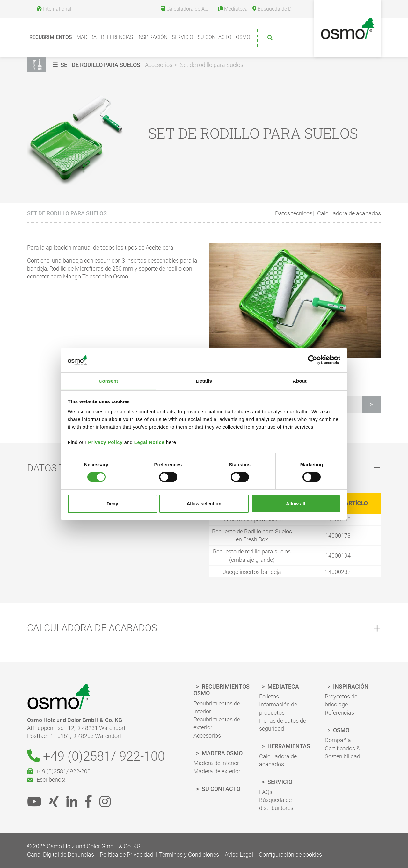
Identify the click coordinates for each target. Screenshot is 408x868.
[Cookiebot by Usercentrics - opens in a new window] (313, 360)
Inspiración (152, 37)
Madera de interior (216, 763)
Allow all (296, 504)
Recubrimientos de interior (217, 708)
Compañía (338, 740)
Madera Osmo (222, 753)
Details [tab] (204, 381)
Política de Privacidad (127, 854)
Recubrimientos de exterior (217, 724)
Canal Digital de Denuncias (61, 854)
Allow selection (204, 504)
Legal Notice (149, 442)
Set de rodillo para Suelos (212, 65)
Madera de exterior (217, 771)
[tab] (204, 628)
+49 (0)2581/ (96, 757)
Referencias (117, 37)
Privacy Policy (105, 442)
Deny (112, 504)
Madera (87, 37)
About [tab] (300, 381)
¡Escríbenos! (46, 780)
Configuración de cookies (290, 854)
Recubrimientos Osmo (222, 690)
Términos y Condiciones (189, 854)
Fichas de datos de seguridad (283, 725)
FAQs (266, 792)
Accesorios (159, 65)
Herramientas (288, 746)
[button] (97, 65)
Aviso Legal (239, 854)
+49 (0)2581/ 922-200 (59, 772)
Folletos (269, 697)
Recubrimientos (51, 37)
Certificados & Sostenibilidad (342, 752)
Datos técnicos (294, 213)
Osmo (243, 37)
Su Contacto (215, 37)
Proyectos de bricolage (341, 701)
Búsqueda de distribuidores (276, 804)
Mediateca (283, 687)
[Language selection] (52, 8)
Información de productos (278, 709)
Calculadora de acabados (348, 213)
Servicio (182, 37)
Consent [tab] (109, 381)
